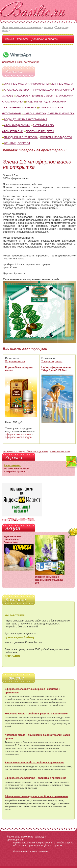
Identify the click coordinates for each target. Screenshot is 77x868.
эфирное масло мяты (18, 434)
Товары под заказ (52, 361)
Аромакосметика (16, 90)
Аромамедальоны (17, 125)
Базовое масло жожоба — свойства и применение (34, 763)
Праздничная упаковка (21, 137)
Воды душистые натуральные (26, 119)
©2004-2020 (13, 837)
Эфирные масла (15, 84)
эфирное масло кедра (18, 437)
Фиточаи (30, 108)
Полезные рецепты (40, 131)
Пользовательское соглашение (30, 852)
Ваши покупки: (13, 466)
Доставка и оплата (45, 39)
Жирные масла (62, 84)
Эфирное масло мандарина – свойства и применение (36, 796)
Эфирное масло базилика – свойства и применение (35, 778)
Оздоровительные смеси (35, 96)
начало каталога (60, 451)
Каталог (23, 39)
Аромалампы (39, 84)
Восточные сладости (56, 137)
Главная (9, 39)
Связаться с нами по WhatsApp (21, 60)
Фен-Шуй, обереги (17, 143)
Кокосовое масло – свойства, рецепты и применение (36, 714)
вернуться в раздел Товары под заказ (26, 451)
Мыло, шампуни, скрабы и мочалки (49, 113)
